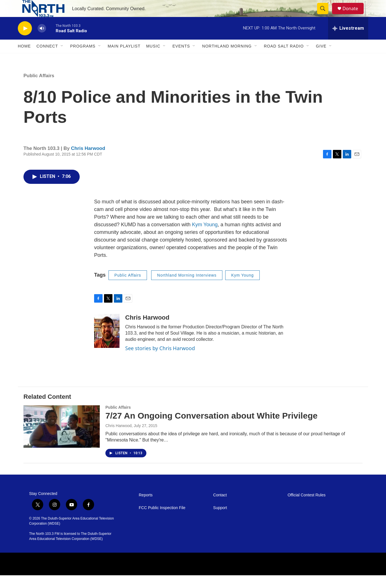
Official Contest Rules (307, 508)
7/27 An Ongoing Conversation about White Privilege (212, 428)
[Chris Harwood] (107, 344)
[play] (25, 41)
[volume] (42, 41)
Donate (354, 15)
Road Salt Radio (284, 59)
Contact (220, 508)
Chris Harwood (88, 161)
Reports (146, 508)
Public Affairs (39, 88)
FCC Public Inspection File (162, 521)
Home (24, 59)
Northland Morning (227, 59)
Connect (47, 59)
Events (181, 59)
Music (153, 59)
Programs (83, 59)
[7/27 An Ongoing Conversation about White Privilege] (62, 439)
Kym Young (205, 237)
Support (220, 521)
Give (321, 59)
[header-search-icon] (325, 15)
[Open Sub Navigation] (62, 59)
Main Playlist (124, 59)
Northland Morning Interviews (187, 288)
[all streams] (348, 41)
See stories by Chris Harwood (160, 361)
